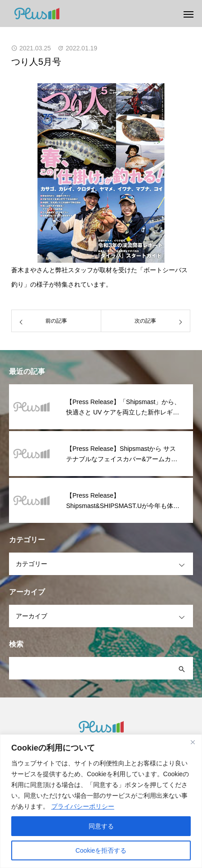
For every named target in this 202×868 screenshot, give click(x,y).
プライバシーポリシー (83, 806)
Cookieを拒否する (101, 850)
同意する (101, 826)
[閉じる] (193, 742)
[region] (101, 801)
